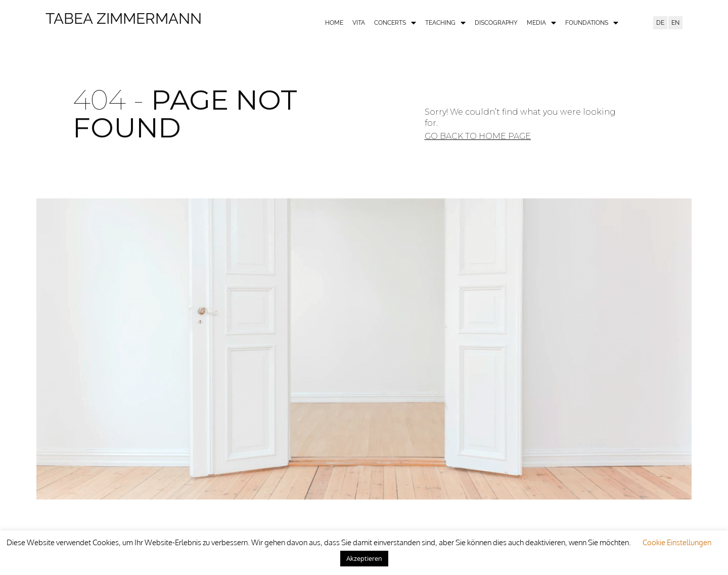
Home (334, 23)
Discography (496, 23)
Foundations (592, 23)
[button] (478, 136)
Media (541, 23)
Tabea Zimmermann (124, 18)
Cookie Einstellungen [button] (677, 542)
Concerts (395, 23)
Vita (359, 23)
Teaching (445, 23)
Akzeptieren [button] (364, 558)
